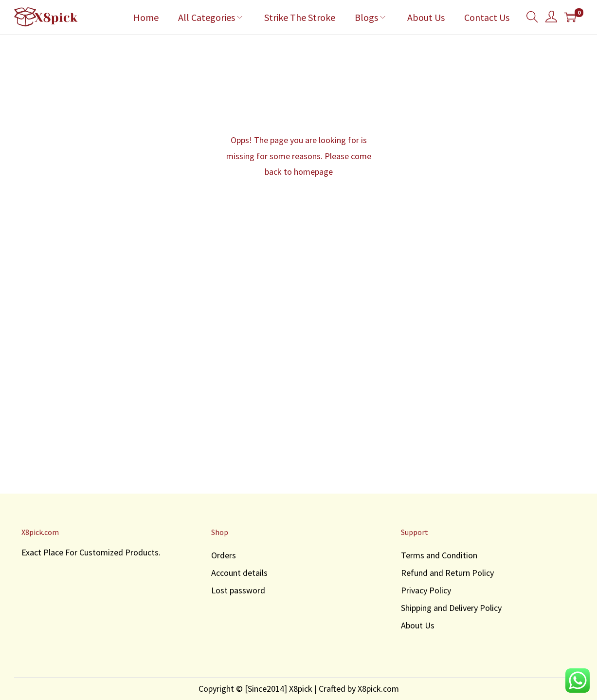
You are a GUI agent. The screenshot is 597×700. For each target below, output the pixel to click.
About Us (418, 625)
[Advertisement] (299, 395)
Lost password (238, 590)
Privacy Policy (426, 590)
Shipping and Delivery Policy (451, 608)
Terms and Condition (439, 555)
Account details (239, 573)
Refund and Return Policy (447, 573)
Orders (224, 555)
